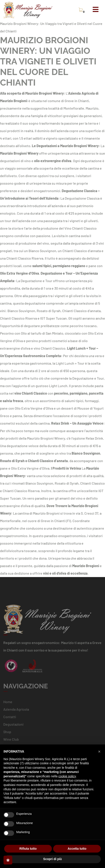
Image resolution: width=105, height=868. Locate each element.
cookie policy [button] (67, 776)
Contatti (10, 718)
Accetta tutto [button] (77, 849)
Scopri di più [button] (53, 859)
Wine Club (11, 740)
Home (8, 703)
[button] (99, 752)
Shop (7, 733)
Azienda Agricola (16, 710)
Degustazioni (13, 725)
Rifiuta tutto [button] (28, 849)
